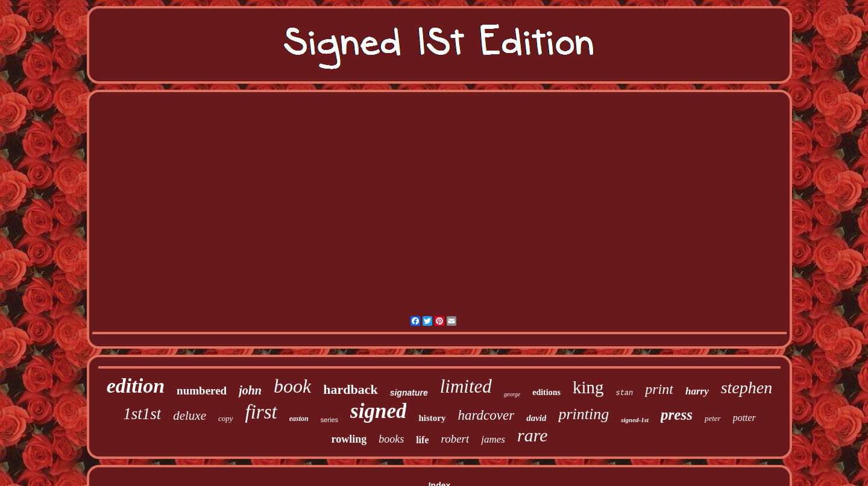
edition (136, 386)
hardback (350, 389)
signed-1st (635, 420)
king (588, 387)
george (512, 394)
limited (466, 386)
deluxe (190, 416)
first (261, 412)
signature (409, 393)
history (432, 418)
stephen (747, 388)
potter (744, 418)
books (391, 439)
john (250, 390)
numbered (202, 391)
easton (299, 419)
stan (624, 393)
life (422, 440)
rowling (349, 439)
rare (533, 435)
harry (697, 391)
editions (546, 392)
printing (583, 414)
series (329, 420)
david (536, 418)
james (493, 439)
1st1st (142, 414)
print (659, 389)
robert (455, 439)
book (292, 386)
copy (226, 418)
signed (378, 411)
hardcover (486, 415)
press (677, 415)
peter (713, 418)
